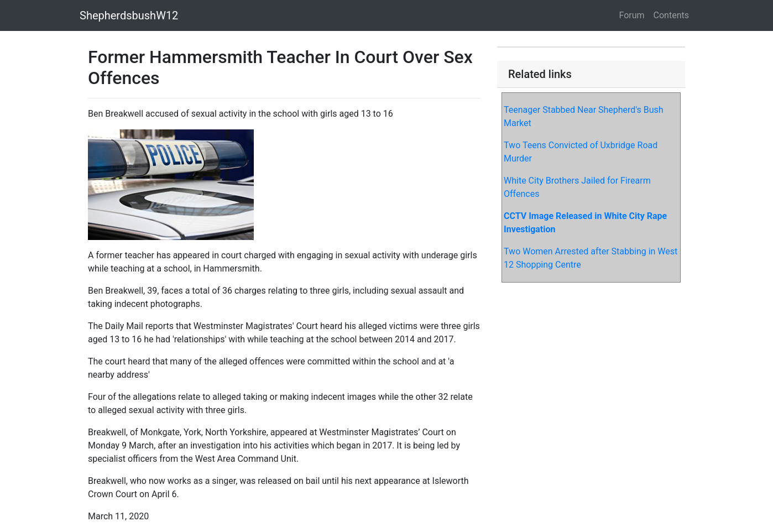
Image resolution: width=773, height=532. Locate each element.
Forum (632, 15)
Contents (671, 15)
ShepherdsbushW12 (129, 15)
